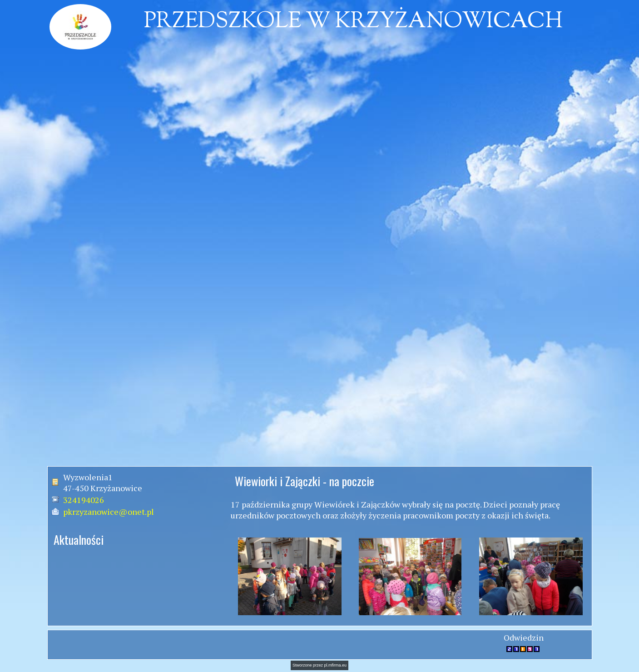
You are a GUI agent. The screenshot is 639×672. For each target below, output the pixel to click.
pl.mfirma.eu (336, 665)
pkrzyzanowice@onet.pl (109, 512)
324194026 (84, 500)
